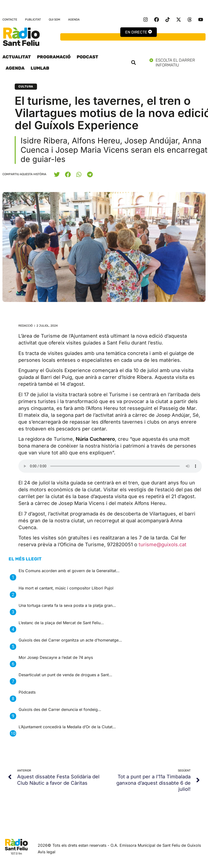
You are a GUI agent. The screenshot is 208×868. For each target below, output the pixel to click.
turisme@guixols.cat (163, 545)
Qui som (55, 20)
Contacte (10, 20)
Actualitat (17, 57)
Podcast (87, 57)
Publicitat (33, 20)
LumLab (40, 68)
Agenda (74, 20)
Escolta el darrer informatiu (177, 63)
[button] (134, 63)
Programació (54, 57)
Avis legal (47, 852)
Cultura (26, 86)
